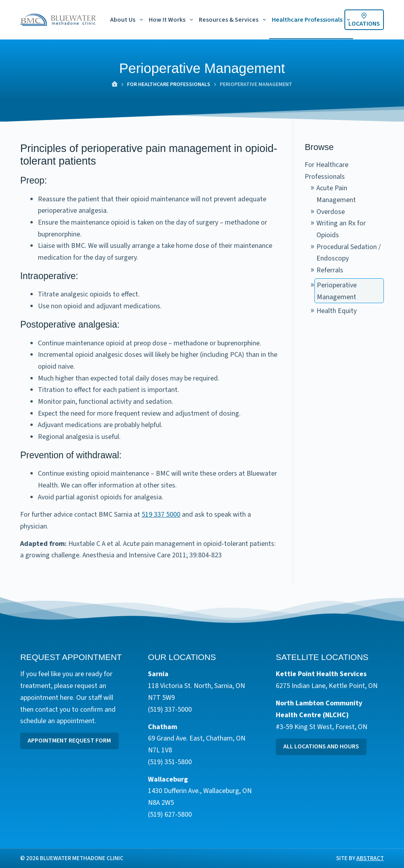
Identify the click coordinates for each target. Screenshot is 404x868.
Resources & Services (234, 20)
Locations (364, 20)
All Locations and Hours (321, 747)
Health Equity (337, 311)
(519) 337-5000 (170, 710)
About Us (128, 20)
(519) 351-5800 (170, 762)
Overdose (331, 212)
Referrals (330, 270)
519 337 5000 (161, 515)
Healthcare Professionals (312, 20)
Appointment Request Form (69, 741)
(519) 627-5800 (170, 815)
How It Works (172, 20)
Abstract (370, 858)
